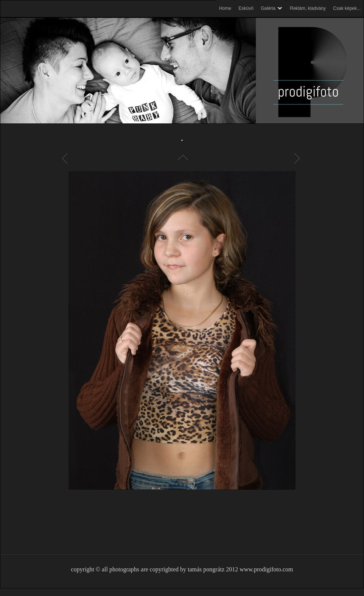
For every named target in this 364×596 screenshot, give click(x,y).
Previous (66, 158)
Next (298, 158)
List (182, 158)
